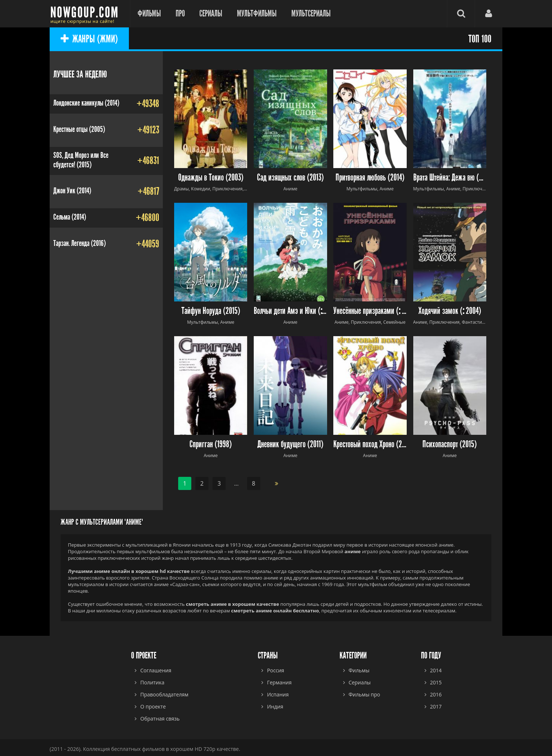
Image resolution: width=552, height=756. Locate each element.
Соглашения (156, 670)
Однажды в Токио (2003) (211, 178)
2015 (436, 682)
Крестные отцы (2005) (79, 129)
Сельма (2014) (70, 217)
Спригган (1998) (211, 445)
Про (180, 14)
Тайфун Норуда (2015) (211, 311)
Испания (278, 694)
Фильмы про (365, 694)
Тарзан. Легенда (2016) (80, 243)
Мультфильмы (257, 14)
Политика (152, 682)
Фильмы (149, 14)
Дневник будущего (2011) (290, 445)
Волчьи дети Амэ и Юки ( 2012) (290, 311)
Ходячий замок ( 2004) (450, 311)
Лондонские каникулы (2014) (86, 103)
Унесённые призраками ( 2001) (370, 311)
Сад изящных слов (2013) (290, 178)
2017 (436, 706)
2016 (436, 694)
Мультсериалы (311, 14)
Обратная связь (160, 719)
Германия (279, 682)
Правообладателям (164, 694)
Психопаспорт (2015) (450, 445)
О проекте (153, 706)
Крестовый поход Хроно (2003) (370, 445)
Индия (275, 706)
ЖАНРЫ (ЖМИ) (89, 39)
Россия (275, 670)
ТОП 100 (480, 39)
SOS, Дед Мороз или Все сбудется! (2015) (81, 160)
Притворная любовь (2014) (370, 178)
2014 (436, 670)
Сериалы (211, 14)
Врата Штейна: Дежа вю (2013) (450, 178)
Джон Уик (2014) (72, 191)
